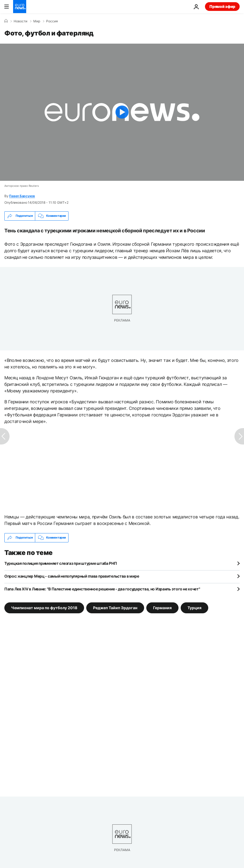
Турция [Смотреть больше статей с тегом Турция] (194, 607)
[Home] (6, 21)
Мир (37, 21)
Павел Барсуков (22, 196)
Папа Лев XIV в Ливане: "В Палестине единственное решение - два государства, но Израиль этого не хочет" (102, 589)
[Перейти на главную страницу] (20, 7)
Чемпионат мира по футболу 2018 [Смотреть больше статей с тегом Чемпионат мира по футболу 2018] (44, 607)
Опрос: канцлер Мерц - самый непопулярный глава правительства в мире (72, 576)
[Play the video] (122, 112)
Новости (20, 21)
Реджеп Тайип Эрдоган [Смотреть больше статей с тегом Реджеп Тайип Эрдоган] (115, 607)
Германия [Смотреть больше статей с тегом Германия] (162, 607)
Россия (52, 21)
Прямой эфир (222, 6)
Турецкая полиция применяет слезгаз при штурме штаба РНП (61, 563)
